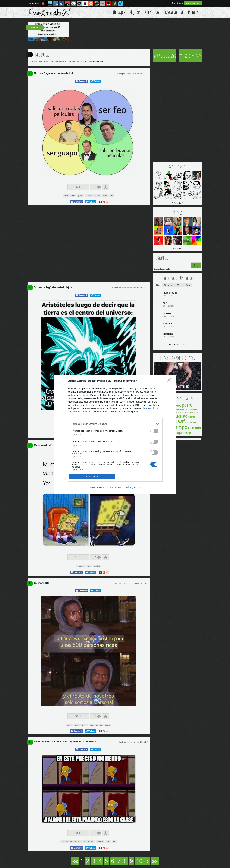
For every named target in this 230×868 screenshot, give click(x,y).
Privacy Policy (133, 487)
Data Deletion (97, 487)
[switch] (154, 431)
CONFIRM (92, 476)
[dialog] (115, 434)
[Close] (170, 381)
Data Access (115, 487)
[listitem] (115, 424)
